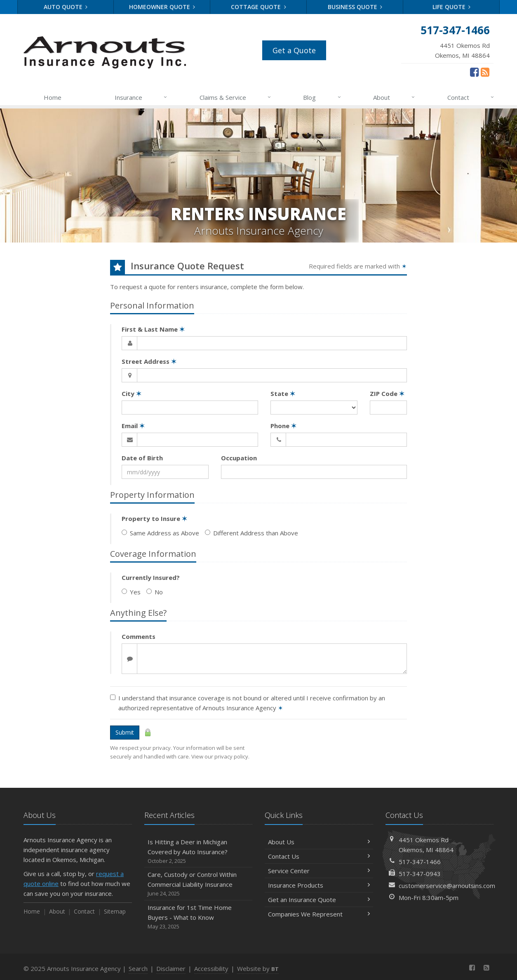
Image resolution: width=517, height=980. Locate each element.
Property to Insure (154, 518)
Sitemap (115, 911)
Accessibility (211, 968)
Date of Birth (142, 458)
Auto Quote (66, 7)
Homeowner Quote (162, 7)
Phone (283, 426)
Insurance (141, 97)
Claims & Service (236, 97)
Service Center (319, 871)
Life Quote (452, 7)
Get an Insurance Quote (319, 900)
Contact (471, 97)
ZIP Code (387, 393)
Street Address (149, 361)
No (155, 592)
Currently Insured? (151, 577)
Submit (125, 732)
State (283, 393)
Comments (139, 636)
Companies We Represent (319, 914)
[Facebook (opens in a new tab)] (474, 72)
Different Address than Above (251, 533)
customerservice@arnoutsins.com (447, 886)
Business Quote (355, 7)
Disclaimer (171, 968)
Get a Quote (294, 50)
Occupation (239, 458)
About (394, 97)
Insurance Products (319, 885)
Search (138, 968)
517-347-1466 (420, 862)
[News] (485, 72)
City (132, 393)
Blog (322, 97)
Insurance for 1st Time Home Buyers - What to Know (199, 917)
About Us (319, 842)
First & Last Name (153, 329)
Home (53, 97)
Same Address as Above (160, 533)
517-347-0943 (420, 874)
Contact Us (319, 856)
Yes (131, 592)
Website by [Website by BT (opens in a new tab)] (258, 968)
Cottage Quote (258, 7)
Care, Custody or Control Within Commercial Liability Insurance (199, 884)
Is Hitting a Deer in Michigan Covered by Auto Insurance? (199, 852)
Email (133, 426)
